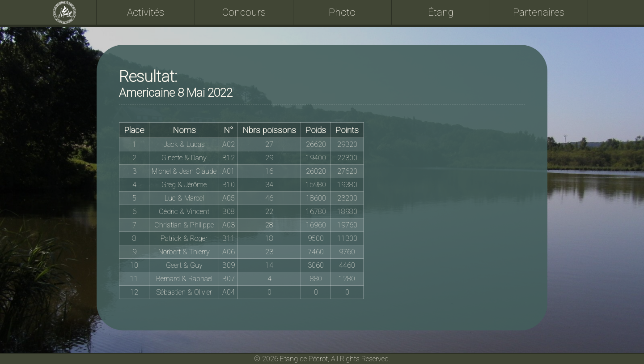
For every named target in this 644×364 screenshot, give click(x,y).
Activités (146, 12)
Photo (342, 12)
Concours (244, 12)
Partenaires (539, 12)
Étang (441, 12)
